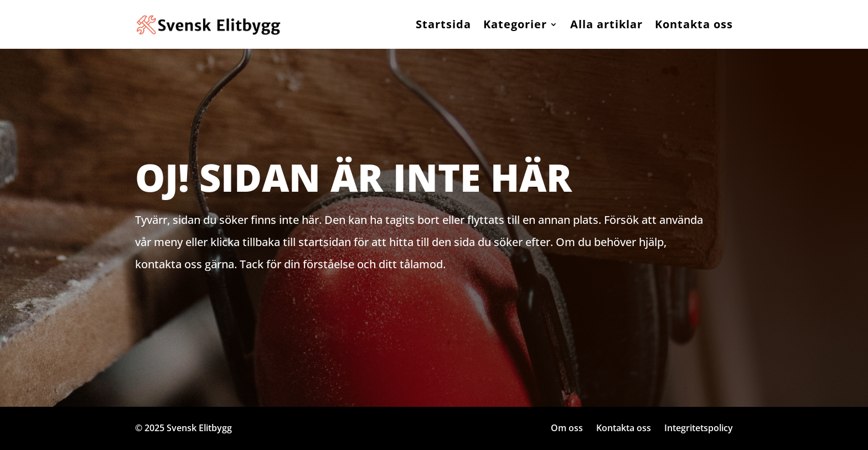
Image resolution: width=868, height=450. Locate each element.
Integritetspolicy (699, 428)
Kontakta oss (694, 24)
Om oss (567, 428)
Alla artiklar (606, 24)
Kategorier (515, 24)
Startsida (443, 24)
